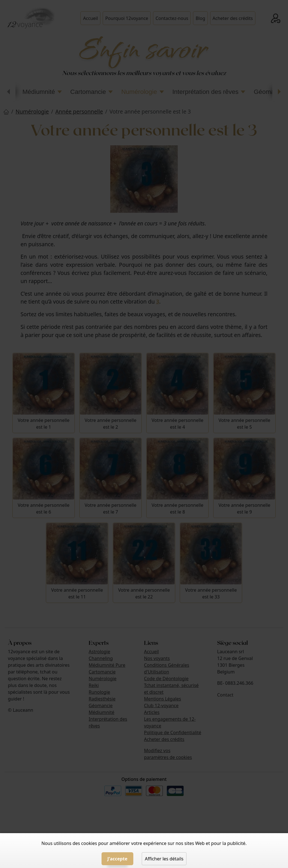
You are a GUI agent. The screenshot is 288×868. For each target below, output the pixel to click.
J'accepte (117, 859)
